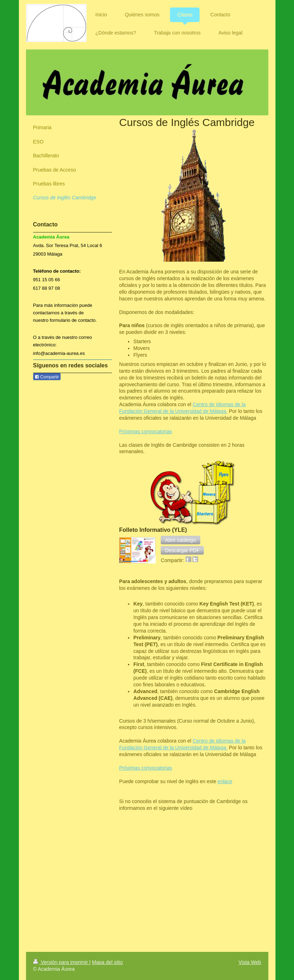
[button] (180, 540)
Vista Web (250, 962)
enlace (225, 781)
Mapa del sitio (107, 962)
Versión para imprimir (61, 962)
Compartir (47, 377)
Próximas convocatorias (146, 431)
